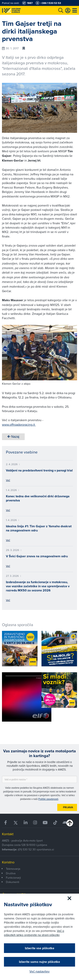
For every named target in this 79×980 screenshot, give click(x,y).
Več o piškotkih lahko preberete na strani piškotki (34, 933)
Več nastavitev (39, 971)
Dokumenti (13, 882)
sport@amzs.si (45, 849)
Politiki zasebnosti (48, 799)
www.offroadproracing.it (19, 425)
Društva (11, 873)
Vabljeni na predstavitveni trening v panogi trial (39, 470)
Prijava (68, 807)
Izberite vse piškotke (40, 948)
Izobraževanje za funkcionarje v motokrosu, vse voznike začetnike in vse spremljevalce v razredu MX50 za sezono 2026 (38, 586)
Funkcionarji (13, 878)
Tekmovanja (13, 869)
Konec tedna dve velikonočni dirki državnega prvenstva (38, 498)
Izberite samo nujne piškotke (39, 962)
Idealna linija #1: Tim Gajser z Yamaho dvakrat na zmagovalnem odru (39, 528)
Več (8, 480)
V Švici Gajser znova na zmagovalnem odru (37, 556)
